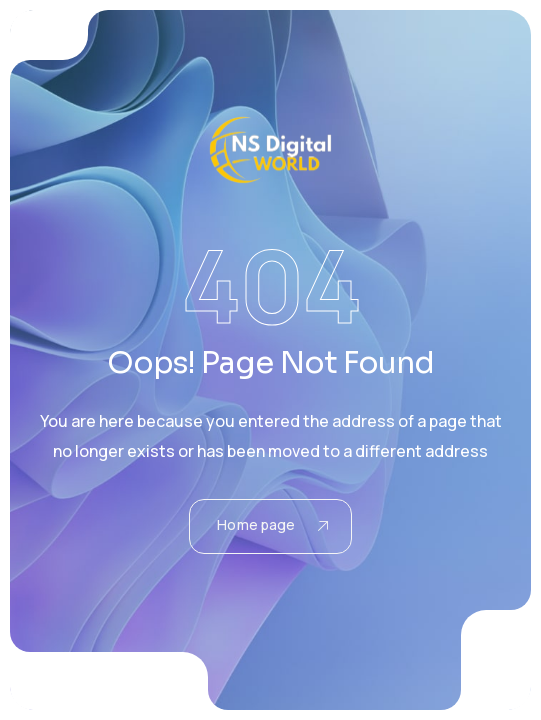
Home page (272, 524)
